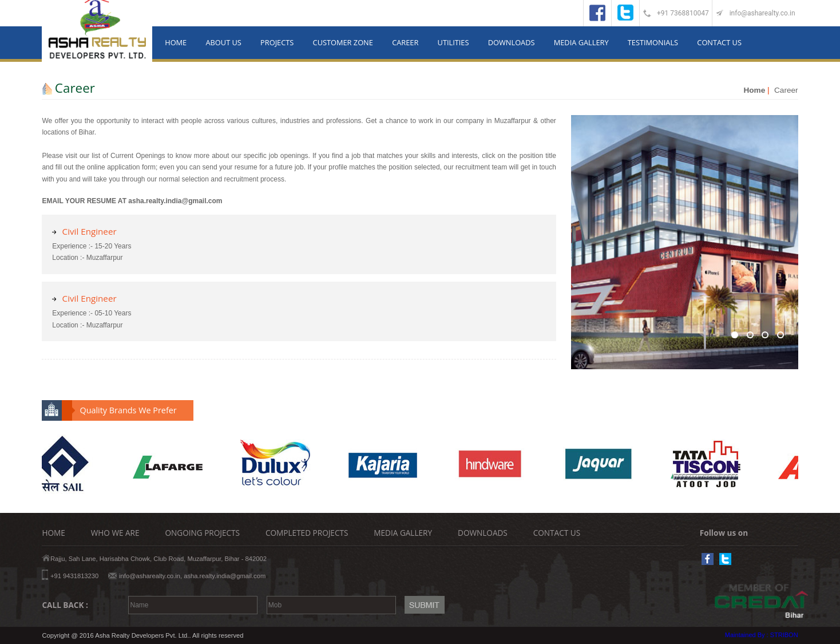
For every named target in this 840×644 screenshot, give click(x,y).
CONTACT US (719, 42)
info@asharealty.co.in (762, 13)
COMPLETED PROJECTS (307, 533)
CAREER (405, 42)
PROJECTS (277, 42)
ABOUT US (223, 42)
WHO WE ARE (115, 533)
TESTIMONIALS (653, 42)
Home (754, 90)
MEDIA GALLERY (581, 42)
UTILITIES (453, 42)
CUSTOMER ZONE (343, 42)
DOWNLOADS (512, 42)
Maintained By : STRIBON (762, 635)
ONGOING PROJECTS (202, 533)
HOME (176, 42)
